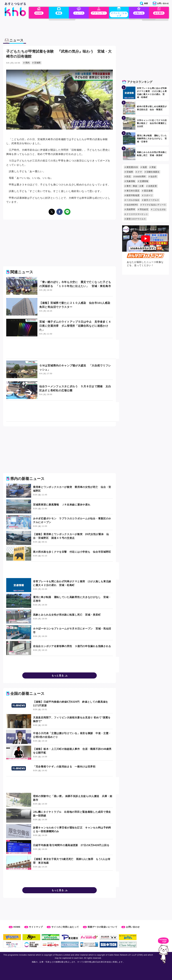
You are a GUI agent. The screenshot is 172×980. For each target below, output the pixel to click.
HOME (17, 927)
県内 (27, 63)
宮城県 (37, 63)
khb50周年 (140, 177)
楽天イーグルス (151, 201)
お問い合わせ (133, 927)
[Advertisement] (63, 350)
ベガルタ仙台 (133, 201)
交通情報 (144, 182)
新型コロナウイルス (136, 219)
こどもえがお (159, 210)
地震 (144, 168)
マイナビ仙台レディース (154, 205)
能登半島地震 (133, 196)
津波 (153, 168)
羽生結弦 (144, 210)
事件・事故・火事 (135, 187)
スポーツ (148, 196)
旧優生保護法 (153, 172)
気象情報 (130, 182)
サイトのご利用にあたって (65, 927)
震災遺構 (148, 191)
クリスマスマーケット (137, 215)
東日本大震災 (133, 191)
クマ (139, 172)
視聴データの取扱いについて (102, 927)
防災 (128, 177)
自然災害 (152, 187)
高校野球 (130, 210)
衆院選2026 (132, 168)
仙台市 (153, 177)
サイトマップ (36, 927)
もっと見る (58, 677)
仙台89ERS (132, 205)
